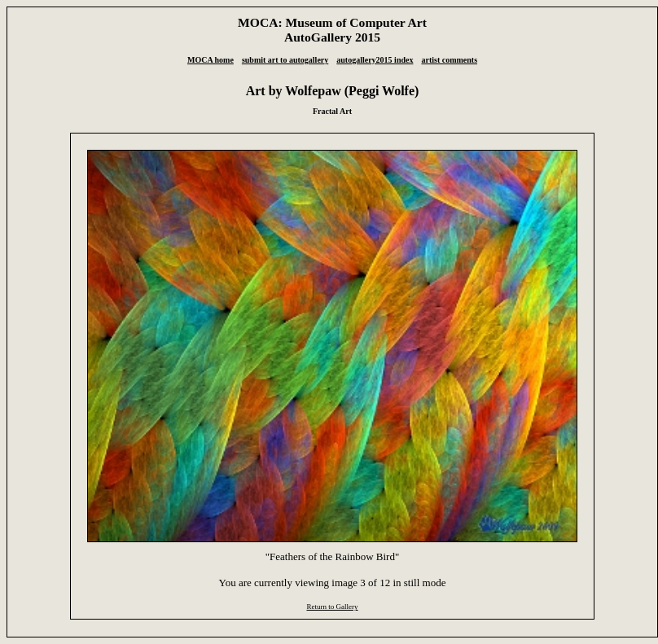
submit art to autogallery (285, 60)
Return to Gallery (332, 607)
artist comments (449, 60)
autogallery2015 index (375, 60)
